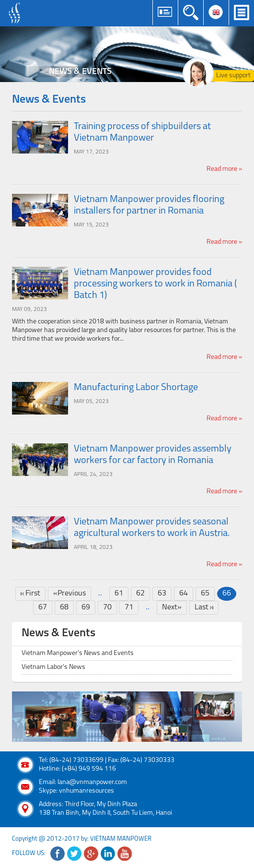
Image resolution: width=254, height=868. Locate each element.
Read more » (224, 169)
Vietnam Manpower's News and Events (78, 653)
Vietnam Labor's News (53, 667)
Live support (233, 76)
